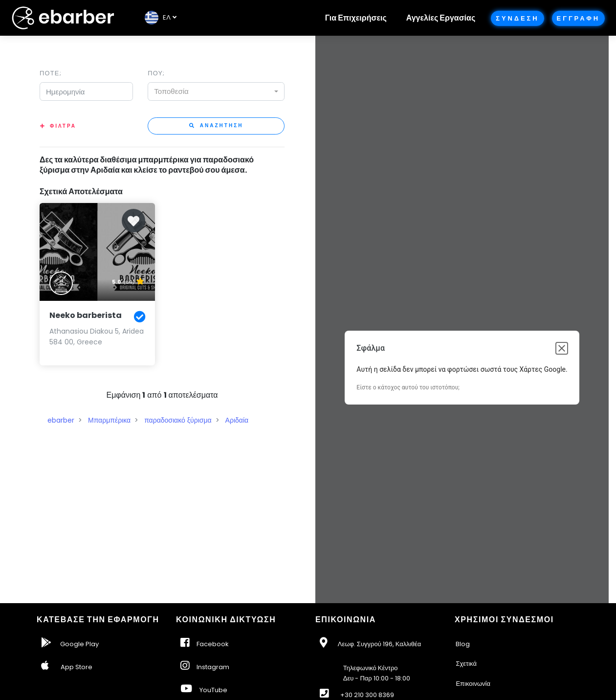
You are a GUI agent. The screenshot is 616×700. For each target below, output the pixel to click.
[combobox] (216, 91)
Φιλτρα (63, 126)
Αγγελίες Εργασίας (441, 18)
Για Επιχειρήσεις (356, 18)
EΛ (158, 17)
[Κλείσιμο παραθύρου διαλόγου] (562, 348)
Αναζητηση (216, 125)
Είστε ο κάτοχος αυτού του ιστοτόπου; (408, 387)
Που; (156, 73)
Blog (463, 644)
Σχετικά (466, 664)
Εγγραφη (578, 18)
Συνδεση (517, 18)
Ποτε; (51, 73)
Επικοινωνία (473, 684)
